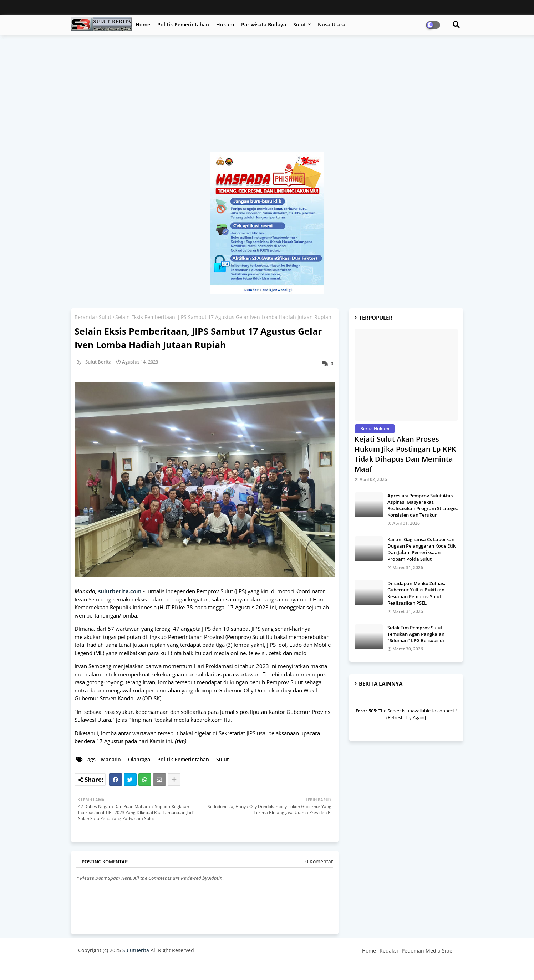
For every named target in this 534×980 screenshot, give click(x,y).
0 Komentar (319, 861)
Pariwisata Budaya (264, 24)
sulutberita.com (120, 591)
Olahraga (139, 759)
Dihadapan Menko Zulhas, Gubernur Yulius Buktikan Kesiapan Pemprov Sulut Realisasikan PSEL (416, 593)
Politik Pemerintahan (183, 24)
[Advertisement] (267, 97)
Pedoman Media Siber (428, 951)
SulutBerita (136, 950)
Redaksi (389, 951)
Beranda (85, 317)
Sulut (300, 24)
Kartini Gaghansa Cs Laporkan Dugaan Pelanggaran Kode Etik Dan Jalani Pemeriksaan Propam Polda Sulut (421, 549)
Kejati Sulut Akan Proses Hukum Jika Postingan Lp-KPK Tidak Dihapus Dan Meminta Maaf (405, 454)
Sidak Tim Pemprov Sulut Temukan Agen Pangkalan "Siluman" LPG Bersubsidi (416, 634)
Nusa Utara (332, 24)
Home (143, 24)
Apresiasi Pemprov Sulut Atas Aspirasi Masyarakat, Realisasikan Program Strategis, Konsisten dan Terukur (423, 505)
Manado (111, 759)
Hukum (225, 24)
